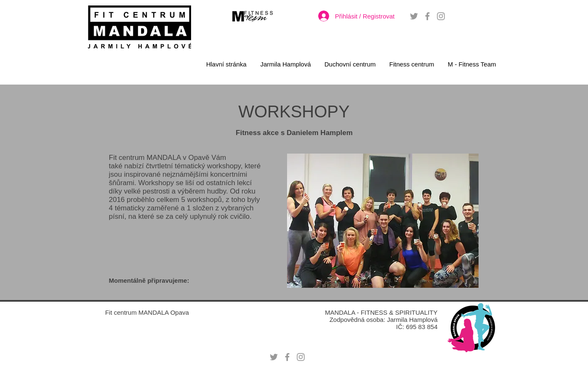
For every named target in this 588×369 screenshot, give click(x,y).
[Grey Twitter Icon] (414, 16)
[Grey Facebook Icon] (427, 16)
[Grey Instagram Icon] (441, 16)
